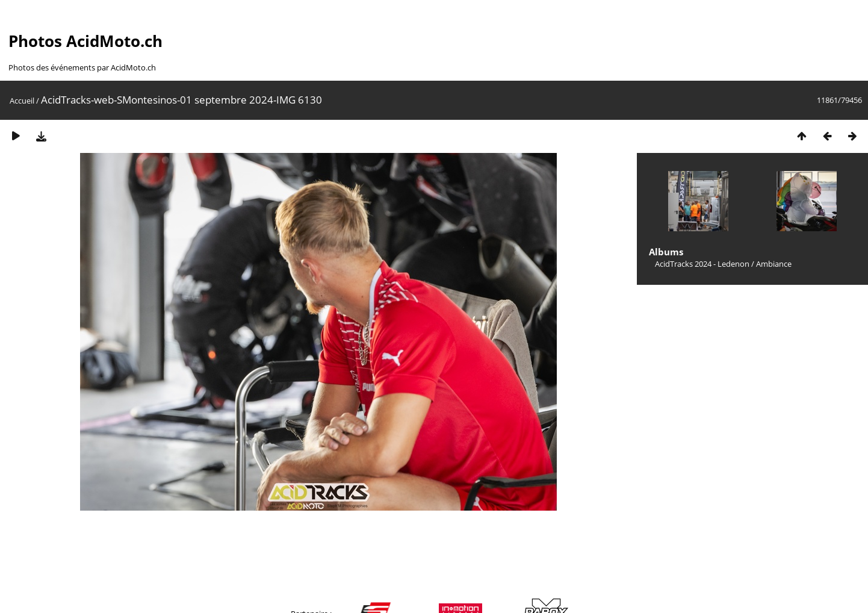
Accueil (22, 101)
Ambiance (774, 264)
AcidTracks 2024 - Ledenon (702, 264)
